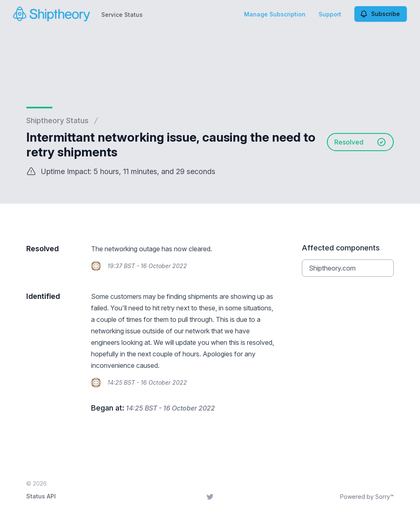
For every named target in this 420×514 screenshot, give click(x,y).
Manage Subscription (275, 14)
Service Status (122, 15)
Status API (41, 496)
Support (330, 14)
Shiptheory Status (57, 120)
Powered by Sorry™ (367, 497)
